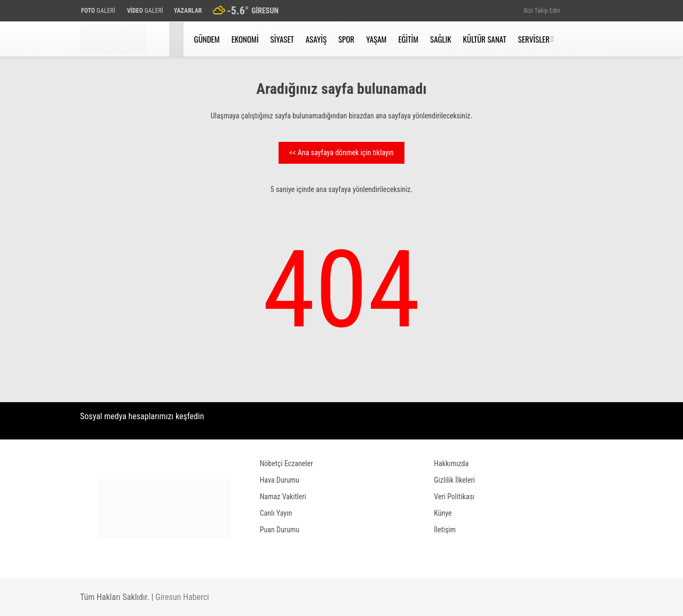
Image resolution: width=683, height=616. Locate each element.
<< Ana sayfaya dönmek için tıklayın (341, 153)
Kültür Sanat (485, 39)
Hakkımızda (451, 463)
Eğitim (408, 39)
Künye (443, 513)
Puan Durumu (280, 530)
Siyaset (282, 39)
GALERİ (98, 11)
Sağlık (440, 39)
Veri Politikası (454, 497)
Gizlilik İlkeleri (454, 480)
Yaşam (376, 39)
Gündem (207, 39)
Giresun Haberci (182, 597)
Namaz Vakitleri (283, 497)
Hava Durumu (280, 480)
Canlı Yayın (276, 513)
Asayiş (316, 39)
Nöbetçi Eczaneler (287, 463)
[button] (178, 39)
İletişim (445, 530)
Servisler (534, 39)
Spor (346, 39)
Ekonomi (245, 39)
